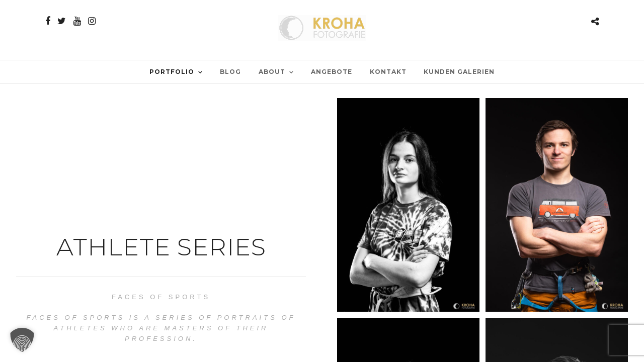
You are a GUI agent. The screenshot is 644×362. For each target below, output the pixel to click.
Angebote (332, 72)
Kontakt (388, 72)
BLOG (230, 72)
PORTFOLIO (172, 72)
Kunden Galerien (459, 72)
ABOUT (272, 72)
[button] (22, 340)
